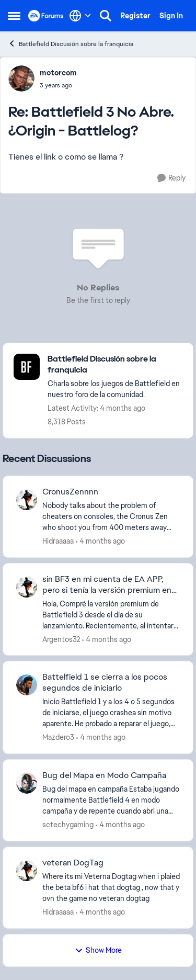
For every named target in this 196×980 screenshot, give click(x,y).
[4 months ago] (100, 541)
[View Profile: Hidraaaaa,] (27, 500)
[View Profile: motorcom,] (21, 78)
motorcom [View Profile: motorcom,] (58, 73)
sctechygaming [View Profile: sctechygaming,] (68, 825)
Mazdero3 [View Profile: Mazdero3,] (58, 737)
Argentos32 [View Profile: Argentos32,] (61, 639)
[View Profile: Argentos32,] (27, 587)
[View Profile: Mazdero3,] (27, 685)
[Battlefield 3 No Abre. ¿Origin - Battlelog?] (58, 85)
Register (135, 16)
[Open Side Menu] (14, 16)
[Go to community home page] (46, 16)
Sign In (171, 16)
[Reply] (171, 178)
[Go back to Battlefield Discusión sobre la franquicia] (115, 365)
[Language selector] (80, 16)
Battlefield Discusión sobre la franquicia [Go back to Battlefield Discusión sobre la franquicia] (71, 44)
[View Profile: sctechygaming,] (27, 783)
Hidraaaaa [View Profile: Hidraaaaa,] (58, 541)
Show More (98, 950)
